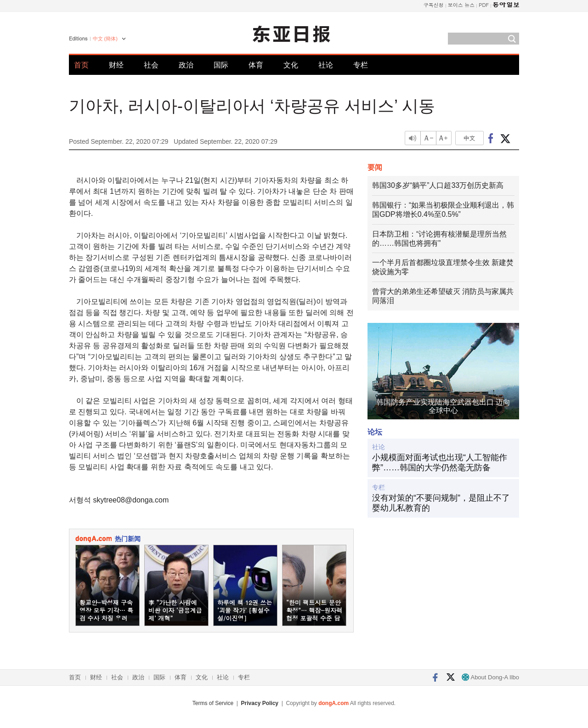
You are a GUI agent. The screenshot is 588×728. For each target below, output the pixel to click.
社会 (151, 65)
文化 (291, 65)
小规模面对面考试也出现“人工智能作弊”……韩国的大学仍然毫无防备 (440, 463)
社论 (326, 65)
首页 (81, 65)
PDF (484, 5)
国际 (221, 65)
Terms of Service (213, 703)
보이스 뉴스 (461, 5)
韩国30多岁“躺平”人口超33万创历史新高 (438, 185)
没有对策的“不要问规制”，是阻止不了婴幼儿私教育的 (441, 503)
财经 (116, 65)
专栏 (361, 65)
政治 (186, 65)
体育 (256, 65)
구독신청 (434, 5)
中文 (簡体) (105, 39)
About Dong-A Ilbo (490, 677)
